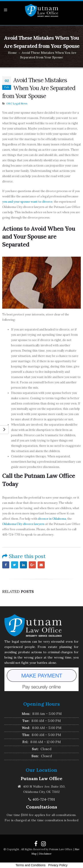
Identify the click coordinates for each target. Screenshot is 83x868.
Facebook (6, 565)
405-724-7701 (44, 799)
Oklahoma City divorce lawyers (23, 524)
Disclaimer (45, 854)
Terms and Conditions (30, 865)
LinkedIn (23, 565)
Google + (32, 565)
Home (12, 53)
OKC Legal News (17, 103)
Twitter (15, 565)
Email (41, 565)
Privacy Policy (58, 865)
